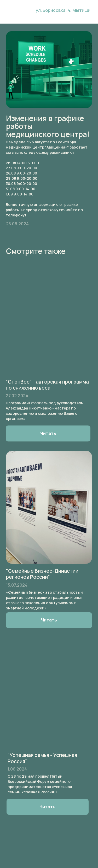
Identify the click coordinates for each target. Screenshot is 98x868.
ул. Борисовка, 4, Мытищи (63, 10)
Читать (47, 807)
